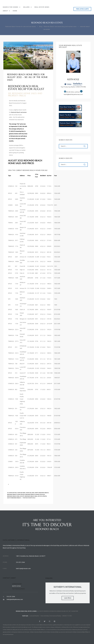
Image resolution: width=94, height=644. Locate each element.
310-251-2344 (70, 92)
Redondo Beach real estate (19, 112)
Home (15, 11)
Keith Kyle (32, 498)
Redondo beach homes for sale (35, 494)
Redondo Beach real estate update (36, 496)
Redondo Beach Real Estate (16, 496)
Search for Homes (12, 7)
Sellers (27, 7)
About (6, 11)
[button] (82, 9)
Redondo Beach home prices (16, 494)
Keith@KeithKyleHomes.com (73, 94)
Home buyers (21, 493)
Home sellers (30, 493)
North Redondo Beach (42, 493)
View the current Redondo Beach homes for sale (28, 170)
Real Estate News (42, 7)
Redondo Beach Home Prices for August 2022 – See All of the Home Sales (27, 77)
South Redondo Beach (14, 498)
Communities (13, 493)
